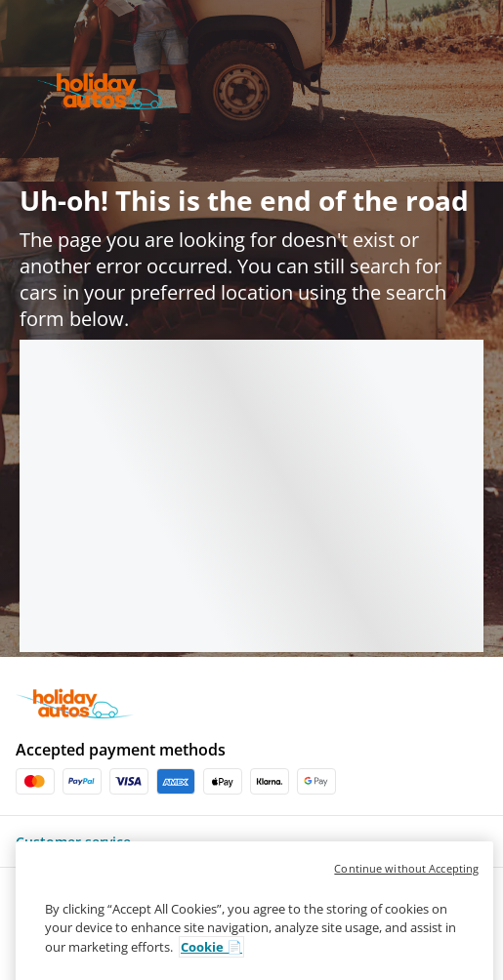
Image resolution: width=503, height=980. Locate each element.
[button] (251, 841)
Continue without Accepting (406, 887)
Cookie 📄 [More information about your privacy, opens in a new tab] (211, 965)
